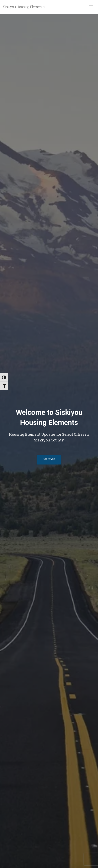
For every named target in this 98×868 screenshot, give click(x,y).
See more (49, 459)
